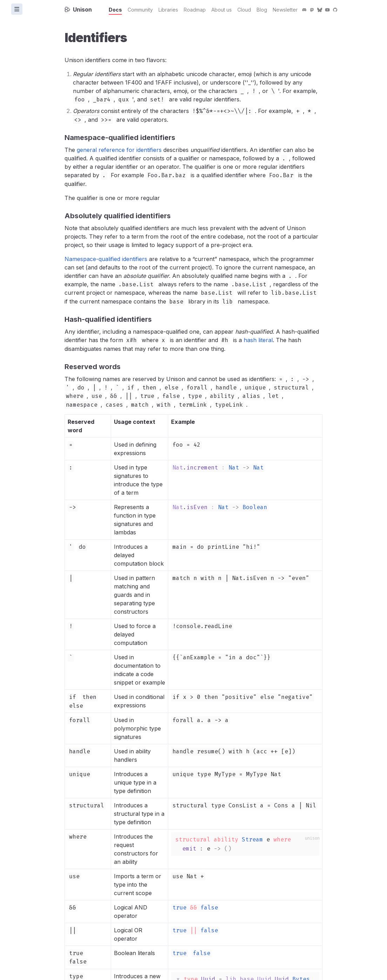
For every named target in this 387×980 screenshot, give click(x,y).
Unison (78, 9)
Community (140, 10)
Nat (234, 468)
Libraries (168, 10)
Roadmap (195, 10)
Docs (115, 10)
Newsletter (285, 10)
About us (222, 10)
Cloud (244, 10)
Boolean (255, 507)
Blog (262, 10)
